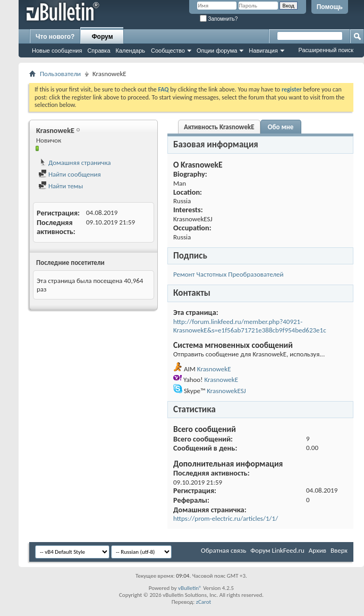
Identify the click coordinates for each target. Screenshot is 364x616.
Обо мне (281, 127)
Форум (102, 37)
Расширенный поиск (326, 50)
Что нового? (55, 37)
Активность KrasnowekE (219, 127)
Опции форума (217, 51)
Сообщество (168, 51)
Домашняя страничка (75, 163)
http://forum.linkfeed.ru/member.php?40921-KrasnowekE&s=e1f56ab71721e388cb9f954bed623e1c (250, 326)
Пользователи (60, 74)
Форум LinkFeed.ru (277, 550)
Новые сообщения (57, 51)
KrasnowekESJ (226, 391)
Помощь (330, 7)
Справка (99, 51)
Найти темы (61, 186)
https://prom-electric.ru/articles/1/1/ (226, 518)
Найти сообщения (70, 174)
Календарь (131, 51)
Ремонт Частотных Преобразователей (228, 274)
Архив (318, 550)
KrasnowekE (214, 369)
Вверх (339, 550)
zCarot (204, 602)
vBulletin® (190, 588)
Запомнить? (219, 19)
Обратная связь (223, 550)
